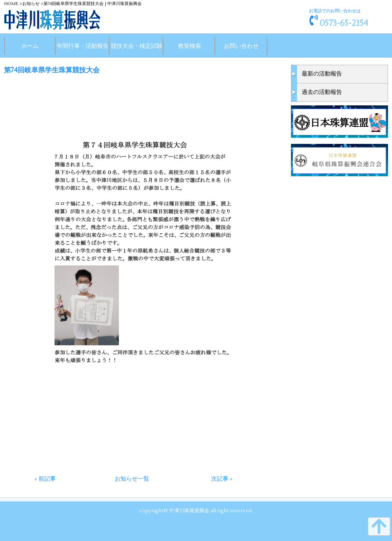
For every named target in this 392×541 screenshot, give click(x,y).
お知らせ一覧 (132, 479)
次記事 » (222, 479)
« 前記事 (45, 479)
